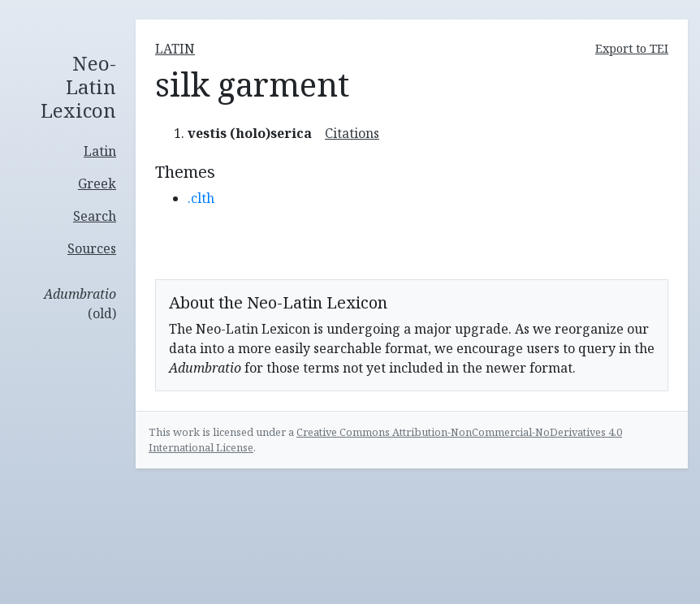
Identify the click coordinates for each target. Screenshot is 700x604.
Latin (100, 151)
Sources (92, 248)
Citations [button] (352, 133)
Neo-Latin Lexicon (78, 87)
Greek (97, 183)
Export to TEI (632, 48)
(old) (80, 304)
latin (175, 49)
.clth (201, 198)
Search (95, 216)
